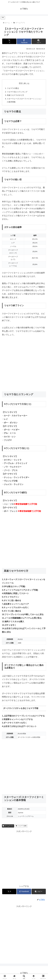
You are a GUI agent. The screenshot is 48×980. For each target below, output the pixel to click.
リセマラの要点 (13, 88)
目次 (21, 83)
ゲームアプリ (8, 826)
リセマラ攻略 (21, 826)
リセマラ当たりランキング (17, 92)
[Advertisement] (24, 364)
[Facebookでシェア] (24, 41)
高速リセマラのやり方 (15, 95)
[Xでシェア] (9, 41)
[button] (39, 41)
